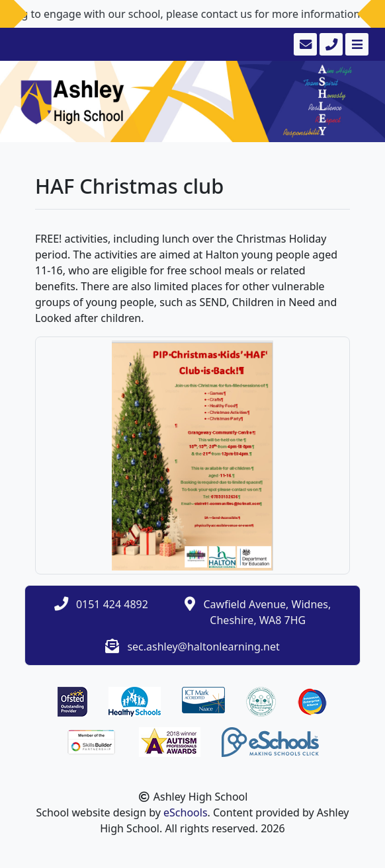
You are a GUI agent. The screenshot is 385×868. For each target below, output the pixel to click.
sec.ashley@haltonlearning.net (203, 647)
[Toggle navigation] (356, 44)
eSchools (186, 812)
